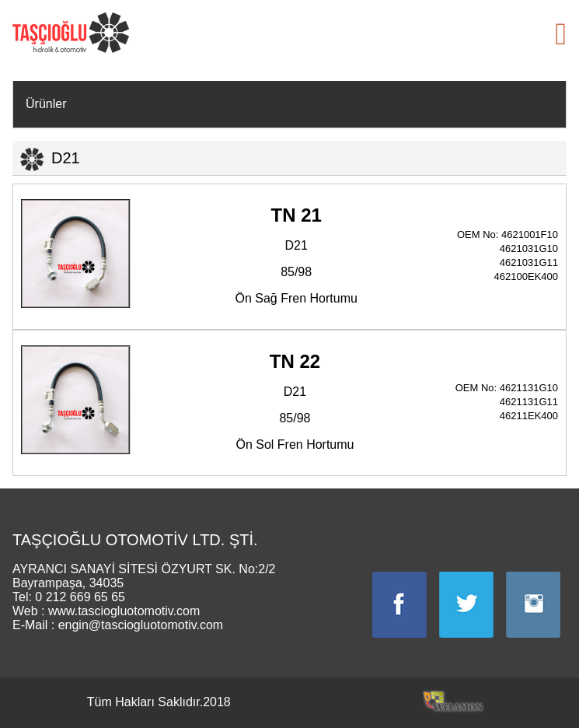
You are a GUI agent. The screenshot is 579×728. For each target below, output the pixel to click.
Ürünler (46, 104)
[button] (561, 34)
